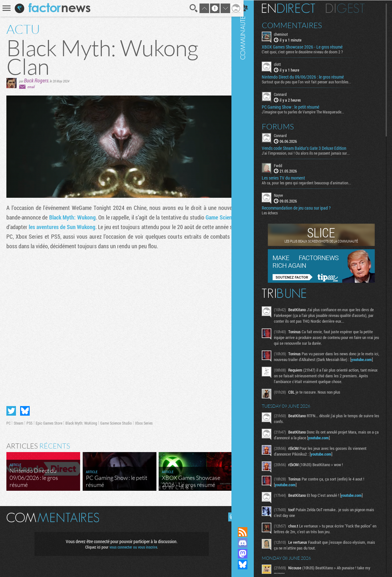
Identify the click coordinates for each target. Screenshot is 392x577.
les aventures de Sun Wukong (81, 227)
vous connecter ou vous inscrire (131, 544)
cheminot (288, 34)
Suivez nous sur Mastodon (250, 554)
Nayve (286, 195)
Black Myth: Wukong (75, 217)
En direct (296, 8)
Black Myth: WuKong (81, 420)
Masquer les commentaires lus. (228, 514)
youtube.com (293, 365)
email (31, 87)
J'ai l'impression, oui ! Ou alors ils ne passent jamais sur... (313, 152)
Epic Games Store (49, 420)
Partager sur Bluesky (25, 408)
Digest (353, 8)
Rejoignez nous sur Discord (250, 543)
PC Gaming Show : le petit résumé (298, 106)
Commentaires (299, 25)
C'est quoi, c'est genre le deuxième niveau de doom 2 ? (310, 51)
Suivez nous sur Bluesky (250, 565)
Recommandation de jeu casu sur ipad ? (304, 208)
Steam (19, 420)
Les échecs (277, 212)
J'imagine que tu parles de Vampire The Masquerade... (310, 111)
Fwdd (285, 165)
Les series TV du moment (291, 178)
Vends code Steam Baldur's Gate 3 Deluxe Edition (311, 148)
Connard (288, 94)
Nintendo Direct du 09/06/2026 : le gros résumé (310, 77)
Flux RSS (250, 532)
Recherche (189, 8)
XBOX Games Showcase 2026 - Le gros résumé (309, 47)
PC (8, 420)
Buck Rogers (36, 80)
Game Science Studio (116, 420)
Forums (285, 126)
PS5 (30, 420)
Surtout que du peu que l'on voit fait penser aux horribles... (314, 81)
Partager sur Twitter (11, 408)
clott (285, 64)
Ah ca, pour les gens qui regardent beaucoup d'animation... (314, 182)
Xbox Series (144, 420)
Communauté (250, 257)
